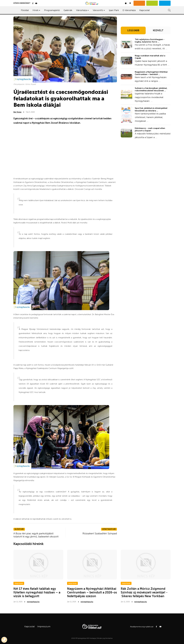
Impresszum (44, 626)
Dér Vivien (17, 112)
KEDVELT (158, 30)
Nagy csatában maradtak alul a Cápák (150, 57)
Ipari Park (114, 10)
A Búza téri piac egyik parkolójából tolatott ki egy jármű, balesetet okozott (36, 535)
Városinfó (98, 10)
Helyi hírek (19, 583)
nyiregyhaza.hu (33, 602)
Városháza (82, 10)
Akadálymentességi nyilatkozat (142, 627)
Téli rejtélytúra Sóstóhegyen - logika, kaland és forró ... (150, 41)
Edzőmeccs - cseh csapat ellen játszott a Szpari (150, 129)
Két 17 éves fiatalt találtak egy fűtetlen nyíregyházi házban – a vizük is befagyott (37, 592)
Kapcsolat (145, 10)
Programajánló (52, 10)
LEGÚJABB (133, 30)
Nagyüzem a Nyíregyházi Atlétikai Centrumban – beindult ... (151, 73)
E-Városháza (129, 10)
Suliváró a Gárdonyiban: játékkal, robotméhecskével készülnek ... (151, 89)
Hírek (35, 10)
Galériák (68, 10)
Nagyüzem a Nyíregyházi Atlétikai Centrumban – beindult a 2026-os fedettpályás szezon (92, 592)
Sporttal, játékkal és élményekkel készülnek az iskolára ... (151, 109)
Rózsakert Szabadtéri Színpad (100, 533)
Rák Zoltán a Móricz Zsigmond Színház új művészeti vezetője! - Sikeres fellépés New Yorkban (144, 592)
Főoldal (25, 10)
